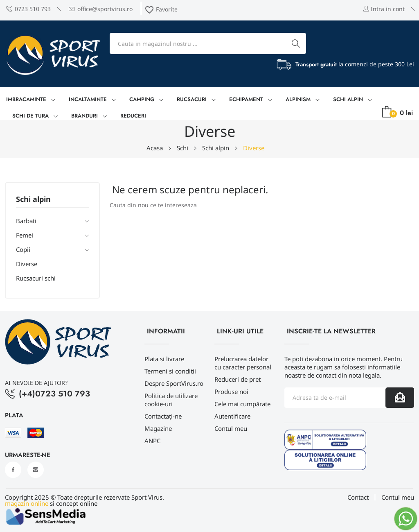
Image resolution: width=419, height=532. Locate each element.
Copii (23, 249)
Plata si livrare (164, 359)
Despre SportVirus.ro (174, 383)
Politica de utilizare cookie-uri (171, 400)
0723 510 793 (28, 9)
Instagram (36, 470)
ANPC (152, 441)
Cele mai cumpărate (242, 404)
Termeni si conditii (170, 371)
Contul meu (231, 428)
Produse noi (231, 392)
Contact (358, 497)
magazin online (27, 503)
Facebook (13, 470)
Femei (25, 235)
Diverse (27, 264)
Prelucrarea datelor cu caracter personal (243, 363)
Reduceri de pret (238, 379)
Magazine (158, 428)
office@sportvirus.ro (101, 9)
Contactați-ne (163, 416)
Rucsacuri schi (36, 278)
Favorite (161, 9)
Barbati (26, 221)
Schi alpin (33, 200)
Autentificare (232, 416)
